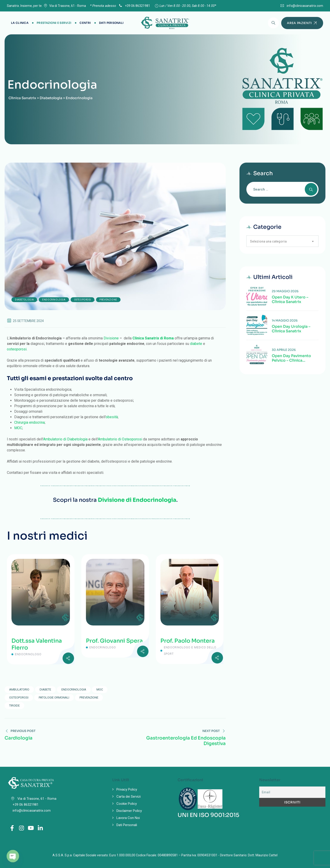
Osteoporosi (83, 300)
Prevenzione (108, 300)
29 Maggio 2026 (285, 291)
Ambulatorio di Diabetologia (65, 439)
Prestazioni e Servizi (54, 23)
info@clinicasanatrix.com (305, 6)
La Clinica (20, 23)
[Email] (292, 792)
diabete (196, 344)
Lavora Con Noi (128, 818)
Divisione (111, 338)
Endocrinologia (54, 300)
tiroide (14, 706)
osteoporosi (17, 349)
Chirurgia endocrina (29, 422)
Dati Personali (111, 23)
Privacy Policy (127, 789)
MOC (18, 428)
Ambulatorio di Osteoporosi (120, 439)
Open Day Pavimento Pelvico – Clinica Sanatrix (291, 358)
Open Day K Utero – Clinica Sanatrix (290, 300)
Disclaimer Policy (129, 811)
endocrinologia (74, 689)
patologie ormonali (54, 697)
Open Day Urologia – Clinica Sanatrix (291, 329)
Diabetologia (24, 300)
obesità (112, 417)
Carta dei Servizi (129, 797)
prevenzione (89, 697)
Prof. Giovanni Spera (114, 641)
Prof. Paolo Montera (188, 641)
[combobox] (282, 241)
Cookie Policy (127, 804)
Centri (85, 23)
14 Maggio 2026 (285, 321)
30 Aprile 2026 (284, 350)
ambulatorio (19, 689)
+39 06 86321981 (134, 6)
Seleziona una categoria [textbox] (268, 241)
